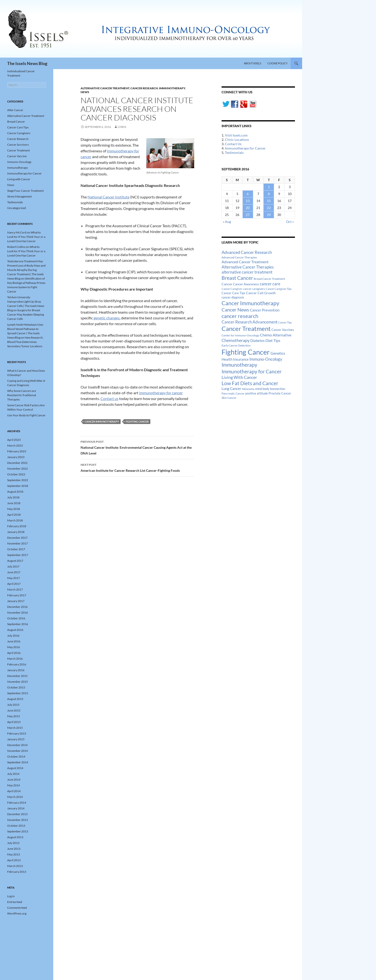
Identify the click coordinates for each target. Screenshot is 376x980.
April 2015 (14, 722)
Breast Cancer (16, 122)
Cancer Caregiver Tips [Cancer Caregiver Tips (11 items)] (279, 289)
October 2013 (16, 826)
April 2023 (14, 440)
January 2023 (16, 457)
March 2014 (15, 797)
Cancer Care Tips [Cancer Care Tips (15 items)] (233, 293)
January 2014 (16, 808)
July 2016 (13, 636)
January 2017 (16, 601)
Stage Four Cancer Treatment (25, 191)
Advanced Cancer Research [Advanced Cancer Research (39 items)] (247, 252)
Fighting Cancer (137, 421)
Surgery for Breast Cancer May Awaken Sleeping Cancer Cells (26, 314)
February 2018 (17, 526)
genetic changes (107, 318)
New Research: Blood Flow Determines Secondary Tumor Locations (25, 342)
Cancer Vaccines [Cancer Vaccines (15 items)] (283, 330)
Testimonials (234, 152)
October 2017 (16, 549)
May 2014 (14, 785)
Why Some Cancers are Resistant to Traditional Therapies (22, 395)
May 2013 (14, 854)
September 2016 (18, 624)
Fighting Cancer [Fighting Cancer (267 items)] (246, 352)
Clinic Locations (237, 140)
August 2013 (15, 837)
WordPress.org (17, 913)
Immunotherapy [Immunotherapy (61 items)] (239, 365)
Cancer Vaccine (17, 156)
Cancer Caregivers (19, 133)
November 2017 (18, 543)
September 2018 (18, 486)
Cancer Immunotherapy (102, 421)
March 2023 (15, 445)
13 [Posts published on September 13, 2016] (248, 201)
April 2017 (14, 584)
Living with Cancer (19, 179)
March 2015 (15, 728)
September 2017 (18, 555)
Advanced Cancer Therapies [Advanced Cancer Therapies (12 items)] (239, 257)
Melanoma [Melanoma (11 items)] (248, 389)
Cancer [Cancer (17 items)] (227, 284)
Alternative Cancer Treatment (105, 88)
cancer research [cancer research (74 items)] (240, 316)
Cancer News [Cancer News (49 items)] (235, 310)
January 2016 (16, 670)
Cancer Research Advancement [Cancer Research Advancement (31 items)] (250, 322)
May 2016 (14, 647)
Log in (11, 896)
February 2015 (17, 733)
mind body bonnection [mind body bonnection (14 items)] (270, 389)
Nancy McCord (17, 232)
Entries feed (15, 902)
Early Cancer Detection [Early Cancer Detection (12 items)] (236, 345)
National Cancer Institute (109, 197)
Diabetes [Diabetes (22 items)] (258, 341)
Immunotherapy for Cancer (245, 148)
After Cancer (15, 110)
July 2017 (13, 566)
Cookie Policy (277, 63)
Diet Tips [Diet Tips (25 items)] (273, 341)
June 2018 (14, 503)
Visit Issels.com (236, 135)
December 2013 (17, 814)
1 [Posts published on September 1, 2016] (269, 187)
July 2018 (13, 497)
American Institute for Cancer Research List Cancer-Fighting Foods (137, 467)
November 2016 (18, 612)
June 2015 (14, 710)
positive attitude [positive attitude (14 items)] (257, 393)
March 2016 (15, 659)
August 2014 (15, 768)
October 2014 (16, 756)
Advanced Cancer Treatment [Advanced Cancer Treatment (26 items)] (245, 262)
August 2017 (15, 561)
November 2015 (18, 682)
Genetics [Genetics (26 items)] (278, 353)
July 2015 (13, 705)
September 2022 (18, 480)
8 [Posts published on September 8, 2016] (269, 194)
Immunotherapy (172, 88)
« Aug (227, 222)
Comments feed (17, 908)
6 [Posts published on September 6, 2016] (248, 194)
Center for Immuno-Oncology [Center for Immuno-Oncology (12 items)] (240, 335)
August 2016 (15, 630)
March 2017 (15, 589)
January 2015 (16, 739)
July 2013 (13, 843)
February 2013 (17, 872)
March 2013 (15, 866)
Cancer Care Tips (18, 127)
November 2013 (18, 820)
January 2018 (16, 532)
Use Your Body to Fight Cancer (26, 415)
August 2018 (15, 492)
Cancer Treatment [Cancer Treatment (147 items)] (246, 329)
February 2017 (17, 595)
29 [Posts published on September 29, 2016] (269, 215)
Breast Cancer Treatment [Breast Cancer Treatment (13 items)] (269, 279)
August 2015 (15, 699)
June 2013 (14, 849)
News (85, 92)
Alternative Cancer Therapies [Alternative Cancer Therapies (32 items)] (248, 267)
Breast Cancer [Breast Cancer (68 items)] (237, 278)
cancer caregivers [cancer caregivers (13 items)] (254, 289)
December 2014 (17, 745)
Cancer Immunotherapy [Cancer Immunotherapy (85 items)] (250, 303)
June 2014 (14, 780)
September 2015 (18, 693)
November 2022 (18, 469)
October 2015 (16, 687)
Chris (122, 127)
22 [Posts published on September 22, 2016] (269, 208)
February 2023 (17, 451)
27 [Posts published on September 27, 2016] (248, 215)
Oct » (290, 222)
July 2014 (13, 774)
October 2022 (16, 474)
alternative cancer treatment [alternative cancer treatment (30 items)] (247, 272)
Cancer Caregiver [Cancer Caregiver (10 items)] (232, 289)
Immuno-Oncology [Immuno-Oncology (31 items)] (266, 359)
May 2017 (14, 578)
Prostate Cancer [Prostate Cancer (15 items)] (280, 393)
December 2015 (17, 676)
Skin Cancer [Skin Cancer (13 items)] (229, 398)
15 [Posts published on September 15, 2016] (269, 201)
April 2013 (14, 860)
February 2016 (17, 664)
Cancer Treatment (18, 150)
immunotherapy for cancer (161, 393)
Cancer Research (144, 88)
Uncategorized (17, 208)
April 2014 (14, 791)
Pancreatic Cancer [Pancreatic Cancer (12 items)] (233, 393)
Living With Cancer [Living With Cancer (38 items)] (239, 377)
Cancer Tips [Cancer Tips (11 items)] (285, 322)
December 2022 (17, 463)
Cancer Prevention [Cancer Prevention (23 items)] (265, 310)
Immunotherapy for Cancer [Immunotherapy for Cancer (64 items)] (252, 371)
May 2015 (14, 716)
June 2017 (14, 572)
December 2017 (17, 538)
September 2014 (18, 762)
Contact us (109, 398)
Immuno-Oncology (19, 162)
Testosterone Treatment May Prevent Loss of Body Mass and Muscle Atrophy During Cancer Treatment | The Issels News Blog (26, 270)
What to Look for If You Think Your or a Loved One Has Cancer (26, 237)
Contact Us (233, 144)
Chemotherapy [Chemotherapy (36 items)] (236, 340)
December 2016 (17, 607)
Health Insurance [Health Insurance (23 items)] (235, 359)
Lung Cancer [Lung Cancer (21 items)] (231, 389)
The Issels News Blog (27, 63)
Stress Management (19, 196)
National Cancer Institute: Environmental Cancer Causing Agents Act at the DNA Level (137, 447)
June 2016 (14, 641)
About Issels (253, 63)
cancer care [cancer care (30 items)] (270, 284)
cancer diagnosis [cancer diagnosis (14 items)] (233, 297)
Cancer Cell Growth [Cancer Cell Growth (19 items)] (261, 293)
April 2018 (14, 515)
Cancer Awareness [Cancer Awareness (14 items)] (246, 284)
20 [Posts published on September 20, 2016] (248, 208)
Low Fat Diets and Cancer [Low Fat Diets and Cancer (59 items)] (250, 383)
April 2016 (14, 653)
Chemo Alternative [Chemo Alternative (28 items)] (276, 335)
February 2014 (17, 803)
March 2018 (15, 520)
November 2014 (18, 751)
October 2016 (16, 618)
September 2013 (18, 831)
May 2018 (14, 509)
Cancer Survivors (18, 145)
